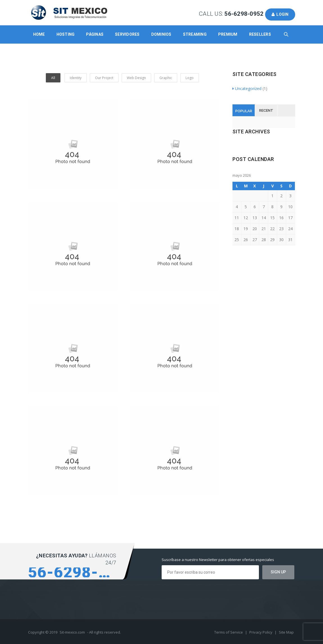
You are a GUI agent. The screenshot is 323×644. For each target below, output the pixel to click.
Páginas (95, 34)
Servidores (127, 34)
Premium (228, 34)
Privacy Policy (261, 632)
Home (39, 34)
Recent (266, 110)
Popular (244, 111)
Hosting (66, 34)
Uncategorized (247, 88)
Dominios (161, 34)
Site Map (286, 632)
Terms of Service (229, 632)
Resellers (260, 34)
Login (280, 14)
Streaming (195, 34)
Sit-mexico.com (72, 632)
